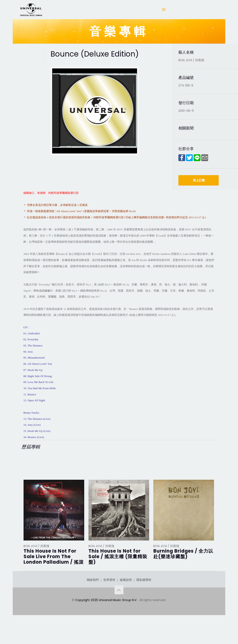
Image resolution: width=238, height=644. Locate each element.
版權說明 (126, 596)
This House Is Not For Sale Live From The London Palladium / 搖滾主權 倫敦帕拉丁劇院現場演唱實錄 (54, 562)
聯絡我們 (93, 596)
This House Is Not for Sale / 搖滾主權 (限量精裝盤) (118, 557)
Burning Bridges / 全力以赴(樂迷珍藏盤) (183, 554)
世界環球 (109, 596)
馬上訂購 (199, 180)
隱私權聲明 (144, 596)
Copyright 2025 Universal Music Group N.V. (107, 616)
